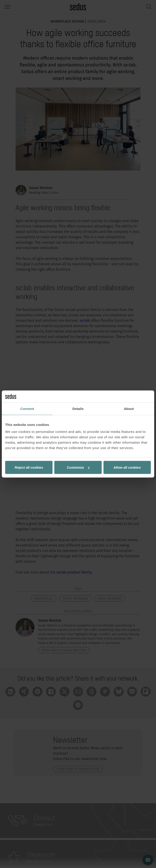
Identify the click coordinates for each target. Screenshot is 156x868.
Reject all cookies (29, 467)
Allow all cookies (127, 467)
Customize (78, 467)
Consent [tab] (27, 408)
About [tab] (129, 408)
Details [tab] (78, 408)
